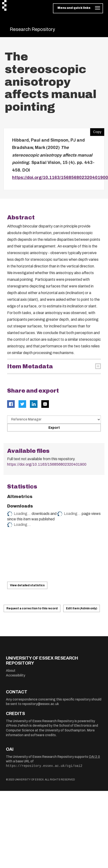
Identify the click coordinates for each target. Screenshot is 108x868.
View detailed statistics (27, 585)
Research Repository (32, 29)
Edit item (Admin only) (82, 608)
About (11, 671)
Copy (96, 131)
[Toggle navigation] (78, 8)
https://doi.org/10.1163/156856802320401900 (60, 178)
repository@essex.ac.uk (40, 704)
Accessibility (16, 675)
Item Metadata (30, 366)
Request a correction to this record (32, 608)
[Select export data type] (54, 419)
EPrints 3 (13, 726)
